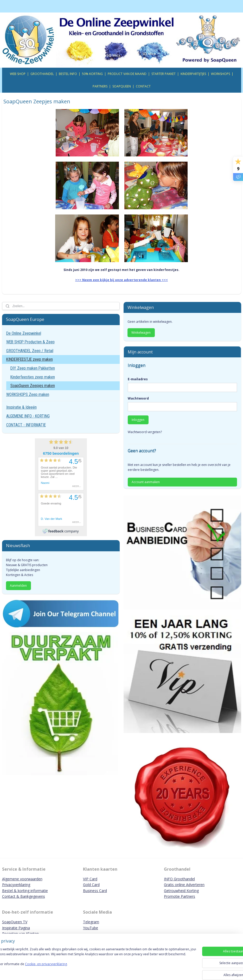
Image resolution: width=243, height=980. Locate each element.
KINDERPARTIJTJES (193, 74)
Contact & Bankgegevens (24, 896)
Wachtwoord (138, 398)
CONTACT (143, 86)
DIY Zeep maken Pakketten (33, 368)
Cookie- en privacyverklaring (74, 969)
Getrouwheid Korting (181, 891)
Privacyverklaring (16, 885)
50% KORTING (92, 74)
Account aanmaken (146, 482)
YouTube (91, 928)
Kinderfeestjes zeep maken (33, 377)
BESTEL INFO (68, 74)
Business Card (95, 891)
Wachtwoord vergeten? (145, 432)
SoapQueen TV (15, 922)
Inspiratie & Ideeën (21, 407)
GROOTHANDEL (42, 74)
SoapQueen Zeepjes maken (33, 386)
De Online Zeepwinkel (24, 333)
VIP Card (90, 879)
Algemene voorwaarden (22, 879)
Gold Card (91, 885)
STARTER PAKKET (164, 74)
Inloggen (138, 420)
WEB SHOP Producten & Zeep (30, 342)
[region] (87, 962)
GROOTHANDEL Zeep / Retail (30, 351)
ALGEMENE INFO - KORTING (28, 416)
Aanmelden (18, 586)
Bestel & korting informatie (25, 891)
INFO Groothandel (179, 879)
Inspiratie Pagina (16, 928)
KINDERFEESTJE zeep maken (30, 359)
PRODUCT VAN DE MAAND (127, 74)
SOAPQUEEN (122, 86)
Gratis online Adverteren (184, 885)
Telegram (91, 922)
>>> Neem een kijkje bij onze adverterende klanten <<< (122, 280)
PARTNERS (100, 86)
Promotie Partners (180, 896)
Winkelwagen (141, 333)
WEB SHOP (18, 74)
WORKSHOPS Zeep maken (28, 394)
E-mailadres (138, 379)
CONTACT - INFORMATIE (26, 425)
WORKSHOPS (220, 74)
